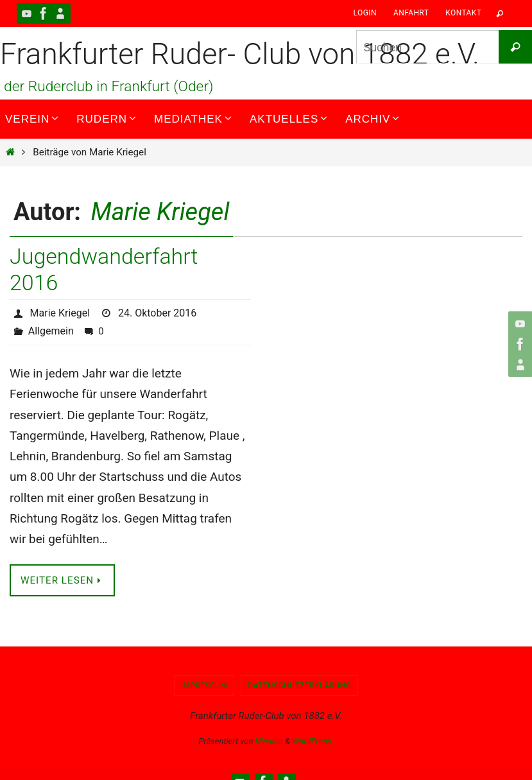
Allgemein (51, 331)
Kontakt (463, 13)
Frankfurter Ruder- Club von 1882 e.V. (240, 54)
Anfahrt (411, 13)
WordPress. (313, 741)
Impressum (204, 686)
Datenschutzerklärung (299, 686)
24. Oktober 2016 (157, 313)
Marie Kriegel (160, 212)
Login (365, 13)
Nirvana (269, 741)
